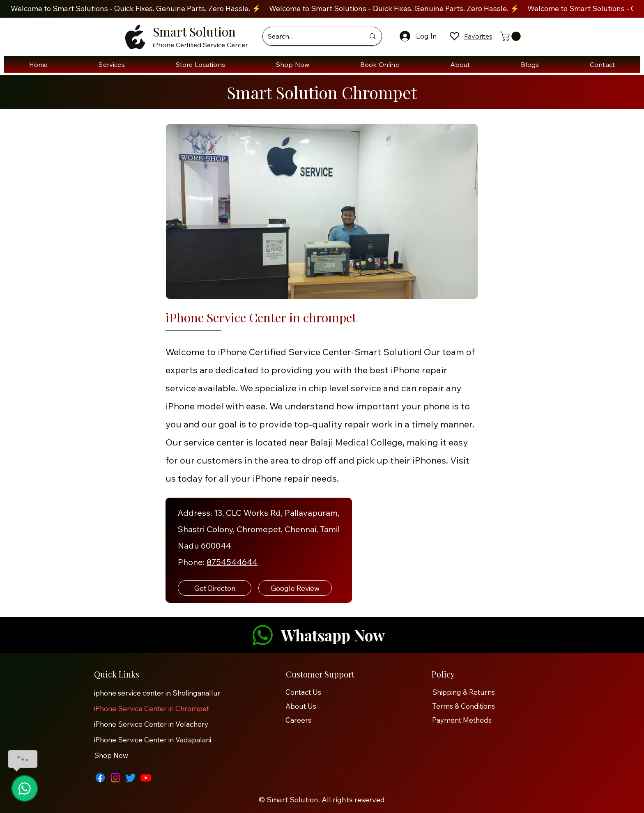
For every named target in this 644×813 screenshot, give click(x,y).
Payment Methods (463, 720)
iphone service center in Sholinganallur (157, 693)
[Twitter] (131, 778)
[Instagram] (115, 778)
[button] (512, 36)
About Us (301, 706)
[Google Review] (295, 588)
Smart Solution (194, 32)
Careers (298, 720)
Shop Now (111, 755)
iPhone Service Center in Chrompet (152, 709)
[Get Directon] (215, 588)
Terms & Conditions (463, 706)
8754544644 (232, 562)
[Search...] (310, 36)
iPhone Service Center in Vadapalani (153, 740)
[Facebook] (100, 778)
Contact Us (303, 692)
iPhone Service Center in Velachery (151, 724)
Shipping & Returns (463, 692)
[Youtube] (146, 778)
